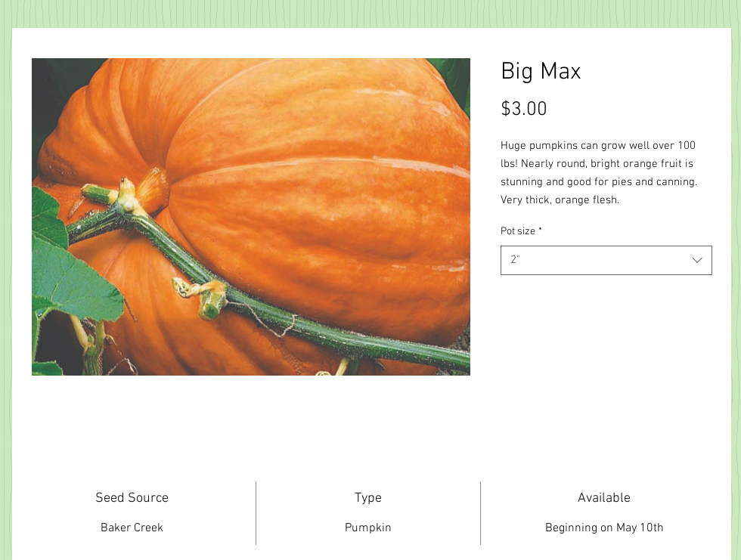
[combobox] (606, 260)
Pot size (521, 232)
